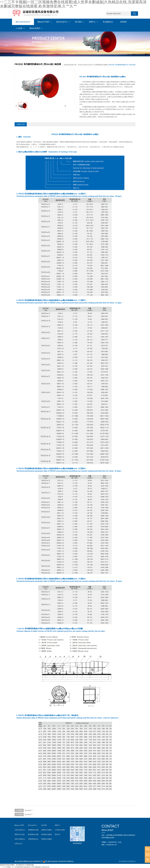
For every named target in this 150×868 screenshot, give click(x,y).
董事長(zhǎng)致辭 (20, 835)
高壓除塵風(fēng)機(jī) (33, 840)
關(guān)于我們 (43, 22)
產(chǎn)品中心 (62, 22)
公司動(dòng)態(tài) (60, 830)
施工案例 (78, 22)
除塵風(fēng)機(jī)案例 (47, 840)
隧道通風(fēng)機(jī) (33, 835)
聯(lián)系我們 (35, 28)
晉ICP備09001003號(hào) (127, 861)
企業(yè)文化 (18, 844)
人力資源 (19, 28)
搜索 (134, 14)
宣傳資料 (123, 22)
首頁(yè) (81, 65)
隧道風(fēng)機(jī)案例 (47, 835)
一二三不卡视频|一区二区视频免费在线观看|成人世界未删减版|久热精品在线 (25, 867)
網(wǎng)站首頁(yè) (23, 22)
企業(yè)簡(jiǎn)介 (20, 830)
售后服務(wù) (108, 22)
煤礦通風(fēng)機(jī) (102, 65)
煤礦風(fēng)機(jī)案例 (47, 830)
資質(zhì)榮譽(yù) (20, 839)
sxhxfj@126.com (111, 845)
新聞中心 (92, 22)
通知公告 (57, 834)
